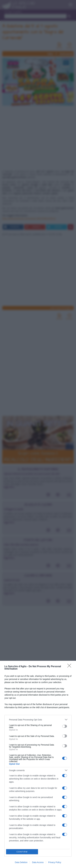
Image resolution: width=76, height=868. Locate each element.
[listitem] (38, 720)
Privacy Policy (55, 862)
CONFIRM (22, 852)
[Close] (70, 667)
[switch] (65, 726)
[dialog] (38, 764)
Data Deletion (21, 862)
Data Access (38, 862)
